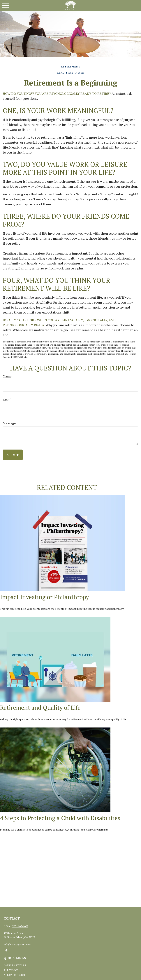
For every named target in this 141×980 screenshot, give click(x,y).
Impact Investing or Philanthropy (44, 597)
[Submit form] (13, 455)
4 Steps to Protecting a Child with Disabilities (60, 818)
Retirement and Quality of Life (40, 707)
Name (7, 376)
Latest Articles (15, 965)
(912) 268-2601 (20, 926)
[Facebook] (6, 951)
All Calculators (15, 975)
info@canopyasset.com (17, 944)
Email (7, 400)
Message (9, 423)
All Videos (11, 970)
